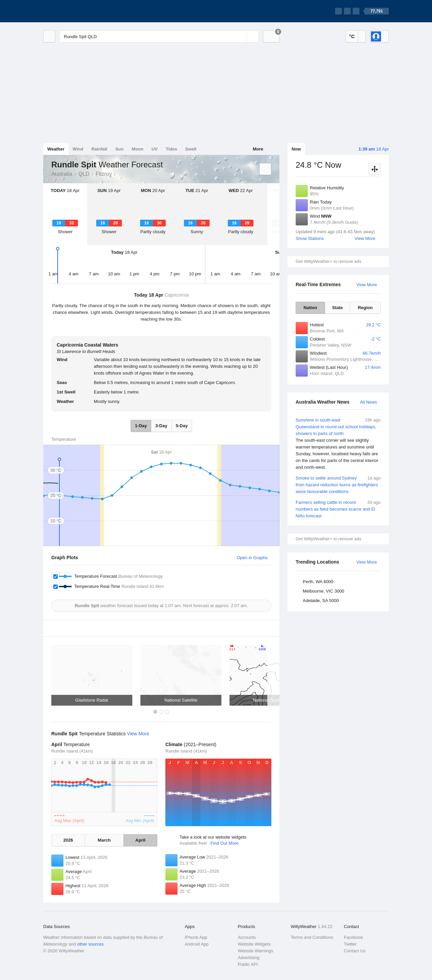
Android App (197, 944)
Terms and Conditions (312, 937)
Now (296, 149)
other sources (90, 944)
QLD (84, 174)
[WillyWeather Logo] (75, 11)
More (258, 149)
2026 (68, 840)
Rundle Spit (119, 173)
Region (365, 308)
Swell (191, 149)
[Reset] (241, 36)
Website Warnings (255, 951)
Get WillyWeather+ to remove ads (328, 261)
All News (368, 402)
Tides (171, 149)
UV (155, 149)
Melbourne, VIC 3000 (323, 591)
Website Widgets (254, 944)
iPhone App (196, 937)
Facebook (354, 937)
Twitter (350, 944)
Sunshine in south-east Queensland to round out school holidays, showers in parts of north (338, 444)
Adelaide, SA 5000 (321, 601)
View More (365, 238)
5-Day (182, 426)
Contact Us (355, 951)
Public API (248, 964)
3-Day (161, 426)
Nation (310, 308)
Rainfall (99, 149)
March (104, 840)
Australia (62, 174)
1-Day (141, 426)
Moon (138, 149)
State (337, 308)
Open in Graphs (252, 558)
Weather (56, 149)
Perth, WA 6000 (318, 582)
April (140, 840)
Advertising (248, 958)
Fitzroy (104, 174)
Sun (120, 149)
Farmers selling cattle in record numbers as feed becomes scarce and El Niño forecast (338, 509)
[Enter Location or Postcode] (159, 36)
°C (352, 36)
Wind (78, 149)
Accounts (247, 937)
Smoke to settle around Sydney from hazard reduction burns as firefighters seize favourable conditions (338, 484)
